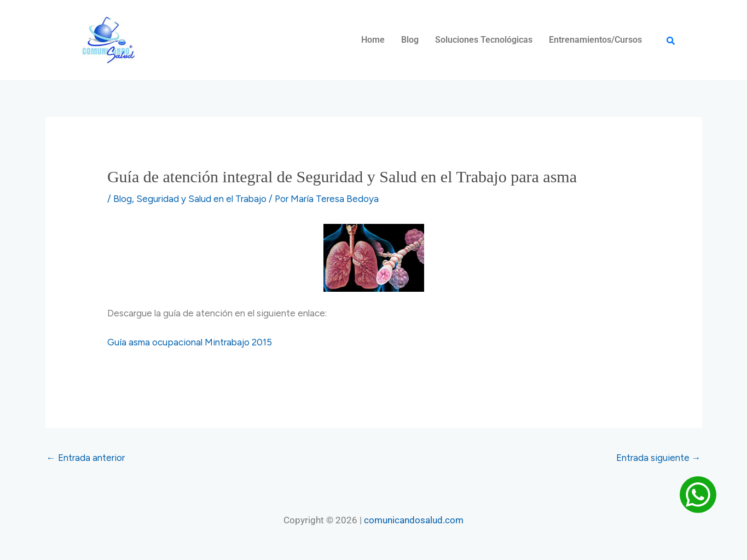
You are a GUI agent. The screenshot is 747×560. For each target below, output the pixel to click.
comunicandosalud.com (414, 520)
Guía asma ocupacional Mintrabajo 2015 (190, 342)
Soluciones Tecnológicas (484, 40)
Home (373, 40)
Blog (410, 40)
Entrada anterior (86, 458)
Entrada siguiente (659, 458)
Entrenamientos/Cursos (595, 40)
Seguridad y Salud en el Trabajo (201, 199)
